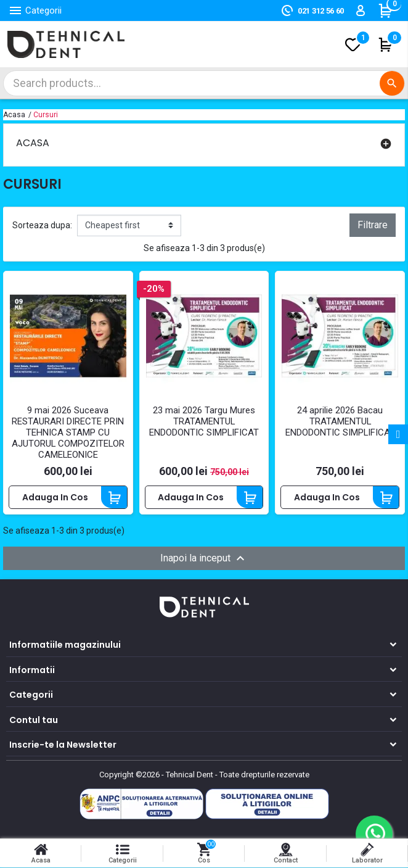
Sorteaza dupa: (42, 225)
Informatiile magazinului (65, 645)
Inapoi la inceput (204, 559)
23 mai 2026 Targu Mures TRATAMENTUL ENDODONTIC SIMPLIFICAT (204, 422)
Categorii (31, 695)
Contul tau (34, 720)
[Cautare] (204, 83)
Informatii (32, 670)
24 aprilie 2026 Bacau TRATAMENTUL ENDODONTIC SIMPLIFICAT (340, 422)
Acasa (33, 143)
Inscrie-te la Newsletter (63, 745)
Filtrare (373, 225)
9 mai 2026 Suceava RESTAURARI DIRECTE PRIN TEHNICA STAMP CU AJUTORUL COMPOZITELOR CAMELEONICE (68, 433)
